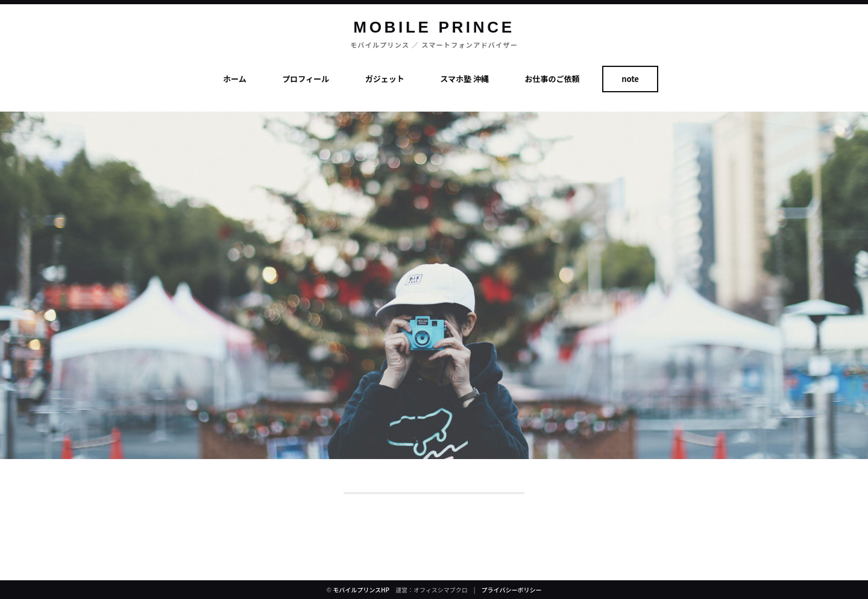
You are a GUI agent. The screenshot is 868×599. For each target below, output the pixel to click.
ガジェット (385, 79)
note (630, 79)
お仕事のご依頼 (552, 79)
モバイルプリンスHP (361, 590)
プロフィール (306, 79)
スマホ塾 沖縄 (464, 79)
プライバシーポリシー (512, 590)
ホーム (235, 79)
